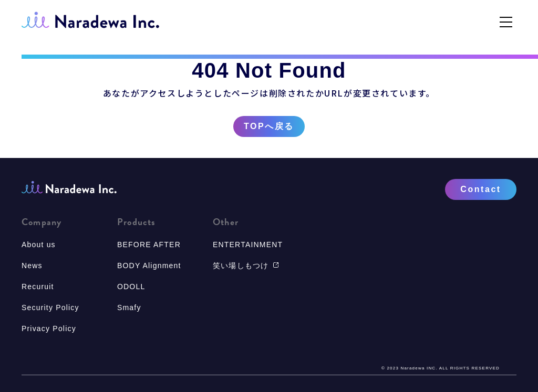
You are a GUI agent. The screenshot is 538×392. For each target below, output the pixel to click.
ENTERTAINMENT (248, 245)
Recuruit (38, 287)
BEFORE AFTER (149, 245)
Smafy (129, 308)
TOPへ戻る (269, 126)
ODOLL (131, 287)
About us (39, 245)
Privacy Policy (49, 329)
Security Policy (50, 308)
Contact (480, 189)
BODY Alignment (149, 266)
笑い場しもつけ (246, 266)
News (32, 266)
